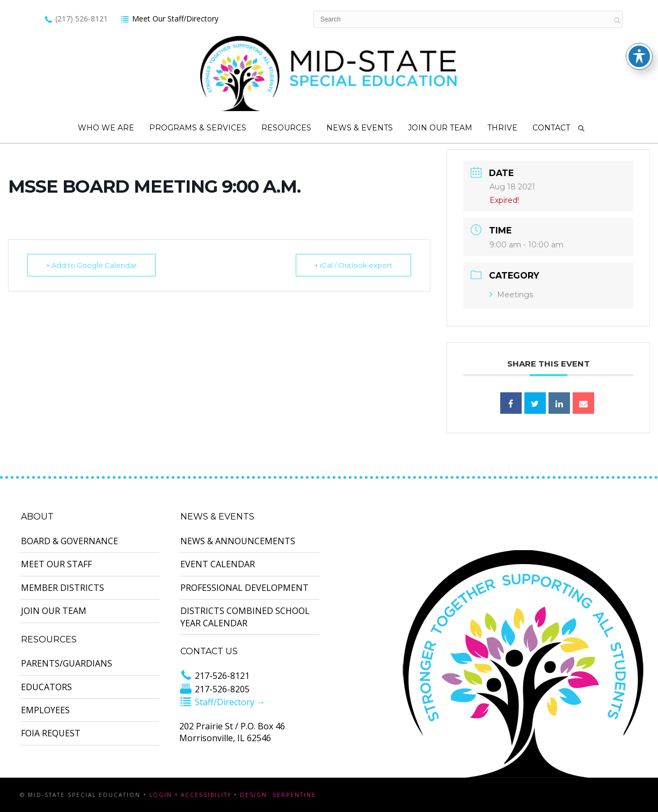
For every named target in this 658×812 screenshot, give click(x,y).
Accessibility (206, 795)
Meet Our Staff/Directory (169, 19)
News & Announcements (238, 541)
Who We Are (106, 128)
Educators (46, 687)
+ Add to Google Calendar (92, 265)
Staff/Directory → (222, 702)
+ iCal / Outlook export (353, 265)
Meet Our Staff (56, 564)
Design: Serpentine (278, 795)
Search (581, 128)
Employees (45, 710)
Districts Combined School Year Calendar (245, 617)
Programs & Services (198, 128)
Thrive (502, 128)
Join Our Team (440, 128)
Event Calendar (218, 564)
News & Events (360, 128)
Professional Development (244, 588)
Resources (286, 128)
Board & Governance (70, 541)
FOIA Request (51, 733)
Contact (551, 128)
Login (161, 795)
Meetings (511, 295)
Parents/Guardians (67, 663)
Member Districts (63, 588)
